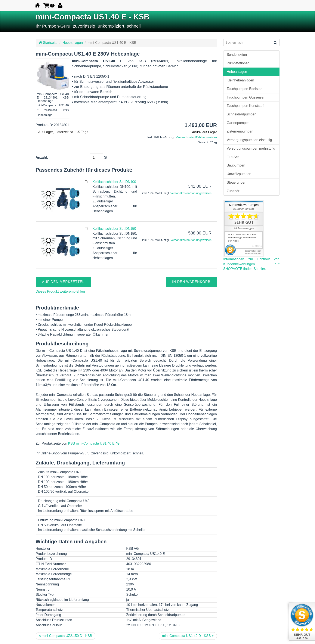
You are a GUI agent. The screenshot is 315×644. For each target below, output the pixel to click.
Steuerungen (237, 182)
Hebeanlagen (73, 43)
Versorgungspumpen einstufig (249, 140)
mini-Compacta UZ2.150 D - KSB (66, 636)
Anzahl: (42, 157)
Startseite (48, 43)
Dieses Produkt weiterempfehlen (60, 291)
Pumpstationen (238, 63)
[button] (49, 5)
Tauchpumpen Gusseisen (246, 97)
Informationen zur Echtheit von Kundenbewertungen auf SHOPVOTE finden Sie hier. (251, 264)
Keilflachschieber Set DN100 (114, 182)
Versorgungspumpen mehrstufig (251, 148)
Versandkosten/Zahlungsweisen (196, 137)
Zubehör (233, 191)
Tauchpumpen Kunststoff (245, 106)
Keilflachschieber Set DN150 (114, 229)
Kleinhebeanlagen (240, 80)
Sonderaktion (237, 55)
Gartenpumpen (238, 123)
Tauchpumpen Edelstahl (245, 89)
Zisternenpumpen (240, 131)
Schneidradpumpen (242, 114)
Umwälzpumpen (239, 174)
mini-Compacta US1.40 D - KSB (188, 636)
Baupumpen (236, 165)
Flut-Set (233, 157)
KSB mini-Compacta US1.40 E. (94, 443)
